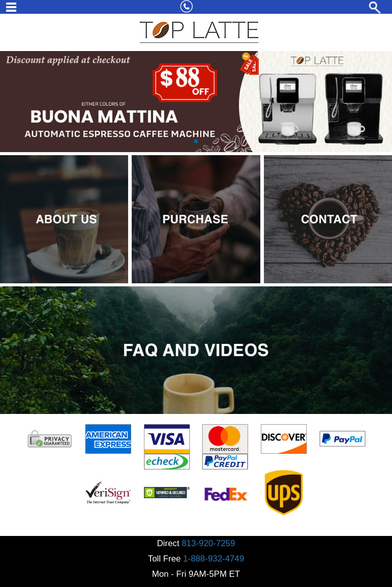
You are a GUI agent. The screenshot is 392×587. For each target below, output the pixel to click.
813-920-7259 (209, 543)
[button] (196, 141)
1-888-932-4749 (214, 559)
